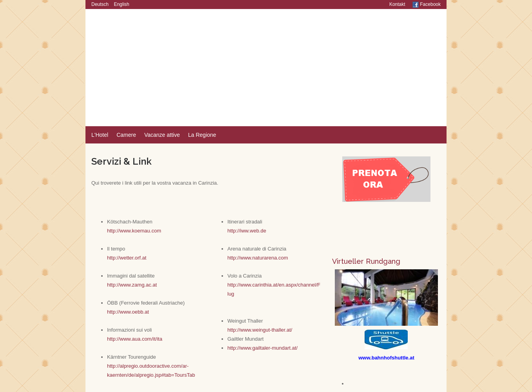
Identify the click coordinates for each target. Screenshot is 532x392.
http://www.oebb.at (128, 312)
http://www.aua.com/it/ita (135, 339)
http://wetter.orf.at (127, 258)
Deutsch (100, 4)
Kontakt (397, 4)
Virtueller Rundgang (366, 261)
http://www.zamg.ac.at (132, 285)
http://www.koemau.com (134, 231)
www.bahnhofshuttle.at (386, 358)
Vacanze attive (162, 135)
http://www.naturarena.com (258, 258)
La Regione (202, 135)
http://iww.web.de (247, 231)
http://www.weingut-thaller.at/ (260, 330)
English (121, 4)
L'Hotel (100, 135)
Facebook (427, 4)
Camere (126, 135)
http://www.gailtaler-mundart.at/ (262, 348)
